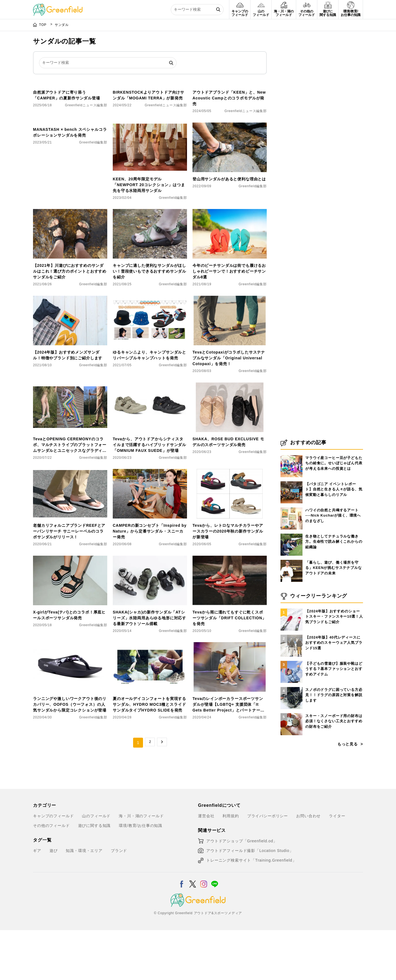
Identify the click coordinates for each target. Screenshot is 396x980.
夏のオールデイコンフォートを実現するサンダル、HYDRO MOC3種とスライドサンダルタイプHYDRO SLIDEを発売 (149, 754)
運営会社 (206, 865)
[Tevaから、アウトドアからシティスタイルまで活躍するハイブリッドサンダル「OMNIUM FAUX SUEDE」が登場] (150, 435)
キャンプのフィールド (53, 865)
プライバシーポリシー (268, 865)
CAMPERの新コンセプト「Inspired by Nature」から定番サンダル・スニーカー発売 (150, 581)
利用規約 (231, 865)
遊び (54, 900)
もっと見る (348, 794)
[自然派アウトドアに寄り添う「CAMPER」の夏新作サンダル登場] (70, 89)
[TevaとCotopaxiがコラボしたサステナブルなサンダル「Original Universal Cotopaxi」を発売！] (230, 349)
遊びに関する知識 (94, 875)
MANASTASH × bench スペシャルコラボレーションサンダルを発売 (70, 231)
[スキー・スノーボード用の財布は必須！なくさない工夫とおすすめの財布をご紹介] (291, 763)
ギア (37, 900)
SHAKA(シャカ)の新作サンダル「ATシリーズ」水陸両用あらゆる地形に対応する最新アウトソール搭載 (149, 667)
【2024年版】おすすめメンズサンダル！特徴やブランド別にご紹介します (68, 405)
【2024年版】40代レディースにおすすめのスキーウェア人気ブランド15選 (334, 692)
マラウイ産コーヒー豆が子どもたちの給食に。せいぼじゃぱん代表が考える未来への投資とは (334, 513)
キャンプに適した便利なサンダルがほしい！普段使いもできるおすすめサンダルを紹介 (149, 321)
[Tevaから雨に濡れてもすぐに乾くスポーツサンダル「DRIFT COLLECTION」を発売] (230, 609)
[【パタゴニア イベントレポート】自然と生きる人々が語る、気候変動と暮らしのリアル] (291, 531)
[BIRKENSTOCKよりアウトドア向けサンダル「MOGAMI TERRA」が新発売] (150, 89)
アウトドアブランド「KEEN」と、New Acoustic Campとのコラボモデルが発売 (229, 148)
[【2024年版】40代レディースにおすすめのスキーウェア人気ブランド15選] (291, 684)
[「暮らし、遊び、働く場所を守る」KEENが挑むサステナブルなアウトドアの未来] (291, 609)
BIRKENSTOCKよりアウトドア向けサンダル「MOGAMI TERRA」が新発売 (148, 145)
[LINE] (215, 930)
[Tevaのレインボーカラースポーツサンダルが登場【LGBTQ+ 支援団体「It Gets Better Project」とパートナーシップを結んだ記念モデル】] (230, 695)
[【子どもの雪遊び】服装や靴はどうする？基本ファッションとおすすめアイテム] (291, 710)
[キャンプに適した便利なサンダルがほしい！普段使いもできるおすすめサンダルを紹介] (150, 262)
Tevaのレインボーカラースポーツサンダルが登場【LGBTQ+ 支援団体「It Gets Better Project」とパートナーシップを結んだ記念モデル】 (229, 754)
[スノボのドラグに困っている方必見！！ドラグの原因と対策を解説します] (291, 737)
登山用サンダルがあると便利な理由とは (229, 229)
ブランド (119, 900)
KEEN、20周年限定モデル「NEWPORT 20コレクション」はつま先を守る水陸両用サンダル (149, 234)
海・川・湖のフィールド (141, 865)
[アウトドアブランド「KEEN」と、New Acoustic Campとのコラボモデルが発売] (230, 89)
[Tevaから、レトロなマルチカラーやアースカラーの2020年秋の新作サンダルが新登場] (230, 522)
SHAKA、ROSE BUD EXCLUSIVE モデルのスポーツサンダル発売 (228, 491)
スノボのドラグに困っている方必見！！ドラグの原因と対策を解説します (334, 745)
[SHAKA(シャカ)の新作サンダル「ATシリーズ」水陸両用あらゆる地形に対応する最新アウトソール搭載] (150, 609)
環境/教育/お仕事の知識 (141, 875)
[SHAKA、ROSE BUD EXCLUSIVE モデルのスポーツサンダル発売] (230, 435)
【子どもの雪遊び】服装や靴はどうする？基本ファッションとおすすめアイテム (334, 718)
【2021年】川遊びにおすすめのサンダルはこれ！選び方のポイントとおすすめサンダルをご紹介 (70, 321)
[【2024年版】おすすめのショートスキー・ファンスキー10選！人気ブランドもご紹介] (291, 658)
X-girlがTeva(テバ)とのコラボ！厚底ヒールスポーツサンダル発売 (69, 665)
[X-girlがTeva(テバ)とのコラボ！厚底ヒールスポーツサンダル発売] (70, 609)
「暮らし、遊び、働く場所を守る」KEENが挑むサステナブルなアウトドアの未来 (334, 617)
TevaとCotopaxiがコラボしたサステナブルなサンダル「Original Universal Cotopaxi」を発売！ (229, 408)
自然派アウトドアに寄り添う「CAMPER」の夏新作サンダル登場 (67, 145)
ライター (337, 865)
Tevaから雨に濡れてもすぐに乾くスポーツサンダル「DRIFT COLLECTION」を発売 (229, 667)
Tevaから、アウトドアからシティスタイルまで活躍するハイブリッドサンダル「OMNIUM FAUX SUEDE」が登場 (149, 494)
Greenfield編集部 (93, 241)
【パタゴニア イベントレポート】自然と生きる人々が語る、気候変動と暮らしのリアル (334, 539)
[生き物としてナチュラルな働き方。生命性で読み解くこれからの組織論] (291, 583)
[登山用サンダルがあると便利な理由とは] (230, 175)
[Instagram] (204, 930)
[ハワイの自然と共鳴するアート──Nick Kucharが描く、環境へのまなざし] (291, 557)
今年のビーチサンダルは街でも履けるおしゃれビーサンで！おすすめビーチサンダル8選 (229, 321)
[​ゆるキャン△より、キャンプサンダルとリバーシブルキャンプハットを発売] (150, 349)
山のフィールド (96, 865)
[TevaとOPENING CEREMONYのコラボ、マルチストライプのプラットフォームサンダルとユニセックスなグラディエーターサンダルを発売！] (70, 435)
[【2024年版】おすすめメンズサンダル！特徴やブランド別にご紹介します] (70, 349)
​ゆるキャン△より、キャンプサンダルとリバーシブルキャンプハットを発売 (149, 405)
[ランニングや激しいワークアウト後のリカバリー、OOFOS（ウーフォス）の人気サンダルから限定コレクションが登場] (70, 695)
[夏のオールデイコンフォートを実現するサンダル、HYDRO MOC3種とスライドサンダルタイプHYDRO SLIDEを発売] (150, 695)
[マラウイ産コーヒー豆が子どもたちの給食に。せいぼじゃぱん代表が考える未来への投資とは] (291, 505)
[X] (193, 930)
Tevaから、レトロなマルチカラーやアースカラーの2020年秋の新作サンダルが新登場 (228, 581)
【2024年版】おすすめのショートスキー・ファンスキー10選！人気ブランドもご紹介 (334, 666)
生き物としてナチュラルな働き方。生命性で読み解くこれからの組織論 (334, 591)
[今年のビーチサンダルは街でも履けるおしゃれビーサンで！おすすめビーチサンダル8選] (230, 262)
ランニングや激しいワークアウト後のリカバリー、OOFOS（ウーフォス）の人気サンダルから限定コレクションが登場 (70, 754)
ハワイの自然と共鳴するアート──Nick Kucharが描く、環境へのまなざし (333, 565)
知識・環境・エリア (84, 900)
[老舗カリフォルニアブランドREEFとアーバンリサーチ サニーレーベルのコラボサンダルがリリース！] (70, 522)
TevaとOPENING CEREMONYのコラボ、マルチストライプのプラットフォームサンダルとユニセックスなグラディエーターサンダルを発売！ (70, 494)
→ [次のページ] (162, 792)
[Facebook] (182, 930)
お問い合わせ (308, 865)
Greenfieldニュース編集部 (86, 155)
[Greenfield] (58, 7)
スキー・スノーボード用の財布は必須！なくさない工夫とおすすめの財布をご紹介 (334, 771)
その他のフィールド (51, 875)
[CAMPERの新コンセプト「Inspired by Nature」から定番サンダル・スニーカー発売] (150, 522)
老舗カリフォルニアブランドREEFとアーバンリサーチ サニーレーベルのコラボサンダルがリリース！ (69, 581)
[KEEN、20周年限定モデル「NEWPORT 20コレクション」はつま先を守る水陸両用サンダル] (150, 175)
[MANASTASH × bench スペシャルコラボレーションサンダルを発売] (70, 175)
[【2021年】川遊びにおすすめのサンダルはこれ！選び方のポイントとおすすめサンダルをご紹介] (70, 262)
